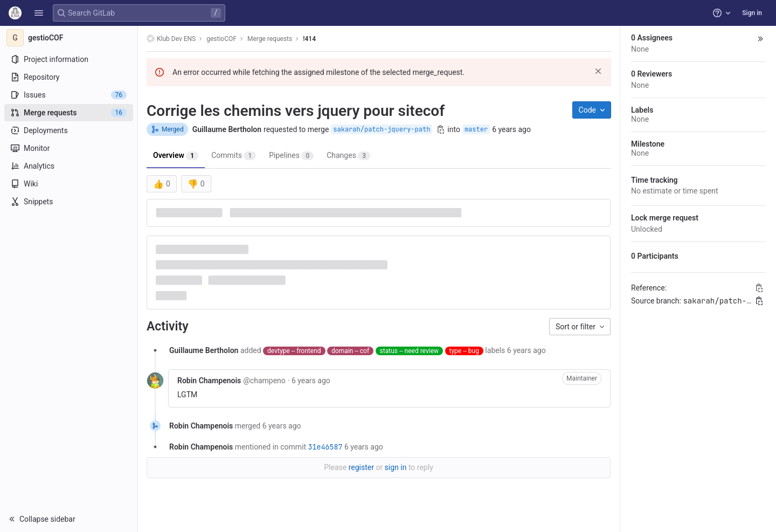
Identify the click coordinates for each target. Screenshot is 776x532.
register (361, 467)
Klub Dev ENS (171, 39)
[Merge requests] (69, 113)
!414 (309, 39)
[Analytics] (69, 166)
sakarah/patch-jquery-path (382, 129)
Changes (348, 156)
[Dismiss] (598, 71)
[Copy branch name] (441, 129)
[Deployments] (69, 130)
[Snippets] (69, 202)
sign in (396, 467)
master (476, 129)
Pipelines (291, 156)
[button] (39, 13)
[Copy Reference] (759, 288)
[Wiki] (69, 184)
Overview (176, 156)
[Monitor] (69, 148)
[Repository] (69, 77)
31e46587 (325, 447)
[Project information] (69, 59)
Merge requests (270, 39)
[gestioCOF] (69, 38)
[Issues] (69, 95)
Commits (234, 156)
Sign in (752, 13)
